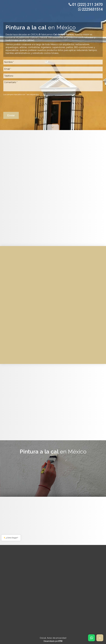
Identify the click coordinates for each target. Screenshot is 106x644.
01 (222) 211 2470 (86, 5)
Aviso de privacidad (57, 638)
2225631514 (90, 9)
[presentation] (24, 102)
